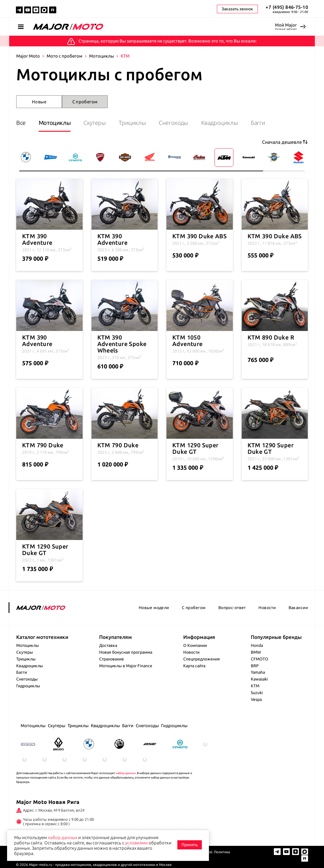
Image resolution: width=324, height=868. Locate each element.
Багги (258, 123)
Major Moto (28, 56)
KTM (255, 686)
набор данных (126, 773)
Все (21, 123)
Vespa (256, 699)
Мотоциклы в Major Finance (126, 666)
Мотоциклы (102, 56)
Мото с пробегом (64, 56)
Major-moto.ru (41, 865)
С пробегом (85, 102)
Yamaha (258, 672)
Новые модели (154, 608)
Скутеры (95, 123)
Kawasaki (259, 679)
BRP (255, 666)
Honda (257, 645)
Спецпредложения (202, 659)
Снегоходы (173, 123)
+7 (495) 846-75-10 (287, 7)
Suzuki (257, 693)
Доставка (108, 645)
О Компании (195, 645)
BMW (256, 652)
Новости (267, 608)
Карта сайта (194, 666)
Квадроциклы (220, 123)
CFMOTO (260, 659)
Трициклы (132, 123)
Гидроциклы (28, 686)
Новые (39, 102)
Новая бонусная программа (126, 652)
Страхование (112, 659)
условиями (136, 843)
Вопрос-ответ (232, 608)
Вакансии (298, 608)
